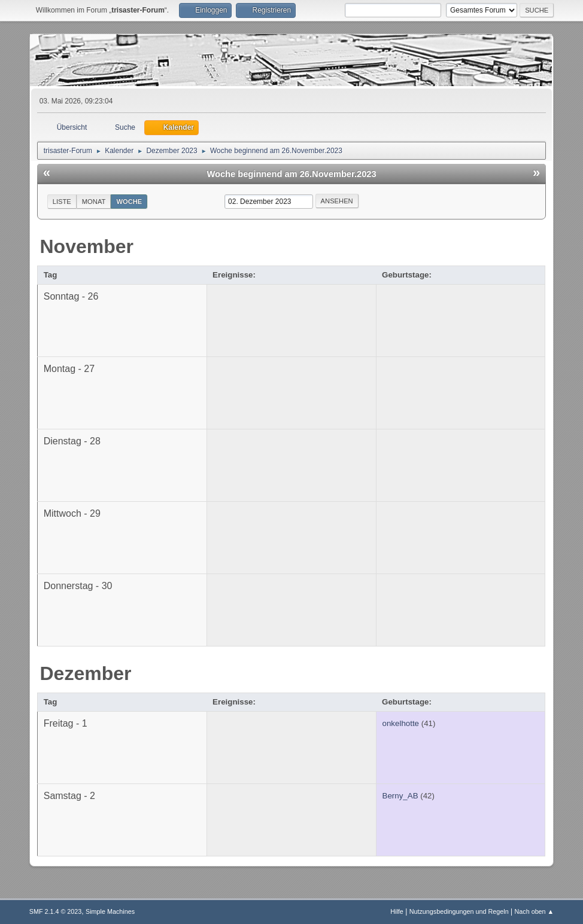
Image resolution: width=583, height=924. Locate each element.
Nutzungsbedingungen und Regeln (459, 911)
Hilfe (397, 911)
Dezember (86, 673)
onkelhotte (401, 723)
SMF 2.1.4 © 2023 (56, 911)
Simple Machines (110, 911)
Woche (129, 202)
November (87, 246)
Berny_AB (400, 796)
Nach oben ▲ (534, 911)
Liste (62, 202)
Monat (94, 202)
